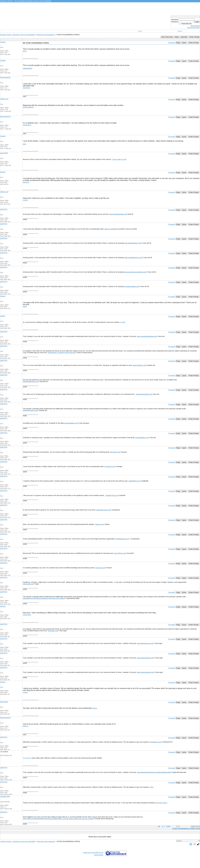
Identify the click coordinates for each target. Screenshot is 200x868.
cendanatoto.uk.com (122, 539)
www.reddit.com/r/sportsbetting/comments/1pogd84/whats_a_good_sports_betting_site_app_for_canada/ (58, 819)
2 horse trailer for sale (119, 159)
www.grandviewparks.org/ (118, 214)
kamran (3, 172)
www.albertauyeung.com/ (145, 643)
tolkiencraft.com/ (28, 584)
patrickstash (27, 615)
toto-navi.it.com (115, 452)
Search (180, 31)
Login (197, 22)
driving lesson (163, 803)
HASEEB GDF (5, 796)
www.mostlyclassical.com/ (146, 658)
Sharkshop (27, 88)
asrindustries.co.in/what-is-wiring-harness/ (62, 353)
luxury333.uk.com (120, 553)
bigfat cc (26, 726)
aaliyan (3, 316)
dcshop (94, 708)
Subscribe (184, 37)
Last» (169, 826)
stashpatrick (28, 68)
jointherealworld (28, 107)
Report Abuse (99, 855)
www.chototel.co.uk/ (139, 365)
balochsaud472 (5, 77)
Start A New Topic (167, 37)
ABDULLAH (4, 99)
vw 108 (123, 322)
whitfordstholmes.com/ (30, 410)
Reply (177, 37)
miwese (3, 42)
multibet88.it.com (134, 481)
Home (140, 31)
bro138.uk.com (100, 568)
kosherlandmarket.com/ (31, 381)
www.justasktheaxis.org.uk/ (134, 258)
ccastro (25, 200)
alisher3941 (4, 702)
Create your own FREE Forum (93, 853)
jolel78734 (4, 209)
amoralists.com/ (53, 631)
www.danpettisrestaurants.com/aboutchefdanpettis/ (154, 772)
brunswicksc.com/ (156, 742)
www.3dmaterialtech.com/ (133, 243)
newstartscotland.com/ (132, 286)
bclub (25, 51)
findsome (26, 182)
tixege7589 (4, 153)
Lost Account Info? (193, 28)
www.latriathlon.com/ (71, 423)
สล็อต (151, 787)
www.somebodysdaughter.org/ (147, 336)
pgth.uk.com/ (109, 229)
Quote (184, 43)
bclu (24, 144)
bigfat (25, 306)
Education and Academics (46, 35)
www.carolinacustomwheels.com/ (136, 272)
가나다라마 (27, 758)
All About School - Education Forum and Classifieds (18, 35)
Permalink (172, 43)
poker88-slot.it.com (112, 495)
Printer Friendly (194, 37)
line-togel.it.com (110, 467)
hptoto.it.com (100, 524)
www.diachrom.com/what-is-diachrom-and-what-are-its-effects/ (44, 598)
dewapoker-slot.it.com (104, 510)
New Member (195, 26)
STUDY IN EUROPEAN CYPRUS (184, 829)
